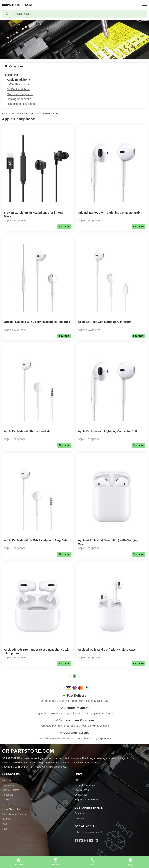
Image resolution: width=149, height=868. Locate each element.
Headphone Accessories (21, 104)
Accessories (17, 114)
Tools (5, 824)
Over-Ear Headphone (20, 94)
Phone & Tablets (10, 790)
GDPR (78, 780)
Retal (5, 829)
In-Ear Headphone (18, 84)
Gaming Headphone (19, 99)
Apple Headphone (18, 80)
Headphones (12, 75)
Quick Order (81, 795)
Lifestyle (6, 819)
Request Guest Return (86, 800)
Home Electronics (11, 809)
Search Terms (82, 790)
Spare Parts (8, 780)
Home (5, 114)
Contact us (80, 813)
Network (6, 800)
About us (79, 818)
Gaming (6, 805)
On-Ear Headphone (19, 89)
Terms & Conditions (85, 785)
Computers (8, 795)
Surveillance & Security (14, 814)
